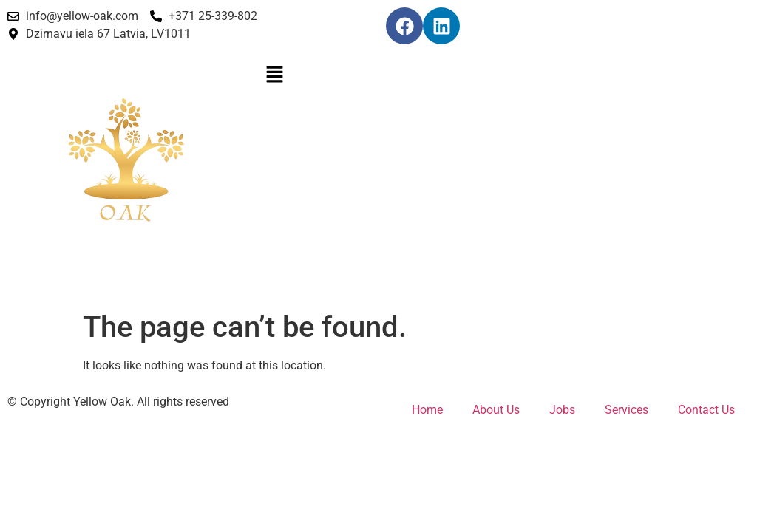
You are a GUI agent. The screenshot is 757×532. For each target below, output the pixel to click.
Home (427, 410)
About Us (496, 410)
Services (627, 410)
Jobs (562, 410)
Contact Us (706, 410)
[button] (378, 75)
